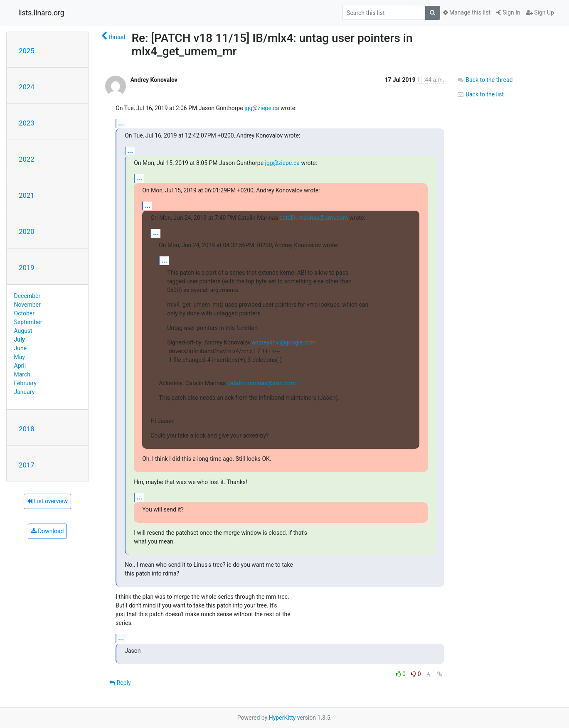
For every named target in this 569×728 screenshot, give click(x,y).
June (21, 348)
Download (48, 531)
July (20, 339)
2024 (27, 87)
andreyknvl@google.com (284, 342)
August (23, 331)
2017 (27, 465)
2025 (27, 51)
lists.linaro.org (41, 13)
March (22, 374)
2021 (27, 195)
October (24, 313)
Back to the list (480, 94)
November (27, 305)
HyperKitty (282, 718)
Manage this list (467, 12)
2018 (27, 429)
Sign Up (540, 12)
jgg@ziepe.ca (262, 108)
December (27, 296)
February (25, 383)
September (28, 322)
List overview (47, 501)
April (20, 366)
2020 (27, 231)
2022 (27, 159)
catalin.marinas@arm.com (313, 218)
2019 (27, 268)
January (25, 392)
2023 (27, 123)
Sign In (508, 12)
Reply (120, 683)
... (121, 123)
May (20, 357)
